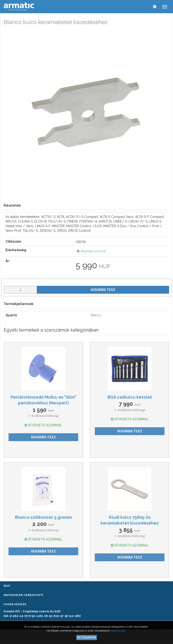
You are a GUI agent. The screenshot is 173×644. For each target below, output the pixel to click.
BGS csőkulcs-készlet (130, 397)
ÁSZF (7, 586)
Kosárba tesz (103, 290)
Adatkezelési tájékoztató (23, 595)
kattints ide (118, 631)
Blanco (96, 315)
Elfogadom (87, 638)
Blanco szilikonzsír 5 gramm (43, 517)
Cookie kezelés (15, 604)
